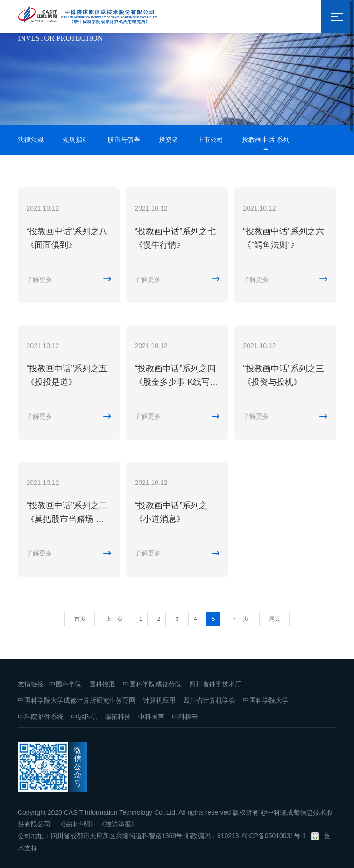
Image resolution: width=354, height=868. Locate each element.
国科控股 (102, 684)
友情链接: (32, 684)
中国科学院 (65, 684)
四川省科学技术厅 (215, 684)
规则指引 (76, 140)
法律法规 (31, 140)
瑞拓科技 (118, 717)
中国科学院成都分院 (152, 684)
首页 (80, 619)
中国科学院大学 (266, 700)
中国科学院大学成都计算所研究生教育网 (77, 700)
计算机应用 (159, 700)
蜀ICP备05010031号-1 (274, 836)
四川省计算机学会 (209, 700)
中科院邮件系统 (41, 717)
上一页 (114, 619)
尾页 (275, 619)
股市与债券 (124, 140)
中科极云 (185, 717)
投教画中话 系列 (266, 140)
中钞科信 (84, 717)
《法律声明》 (77, 824)
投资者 (169, 140)
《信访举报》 (118, 824)
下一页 (240, 619)
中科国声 (151, 717)
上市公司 (210, 140)
